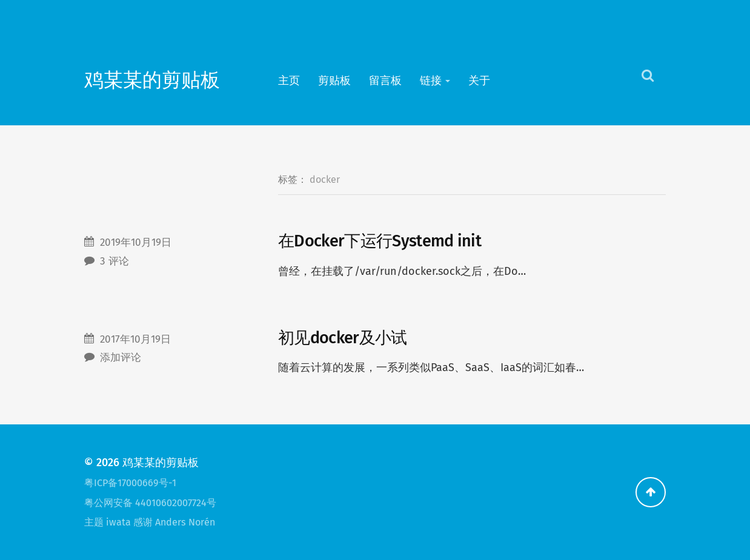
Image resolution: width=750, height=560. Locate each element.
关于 (479, 81)
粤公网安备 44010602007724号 (150, 503)
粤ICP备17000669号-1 (130, 483)
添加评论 (121, 357)
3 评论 (114, 261)
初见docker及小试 (343, 338)
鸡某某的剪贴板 (152, 80)
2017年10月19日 (135, 339)
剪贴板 (334, 81)
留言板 (385, 81)
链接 (431, 81)
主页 (289, 81)
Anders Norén (185, 522)
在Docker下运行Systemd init (380, 241)
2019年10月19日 (136, 242)
